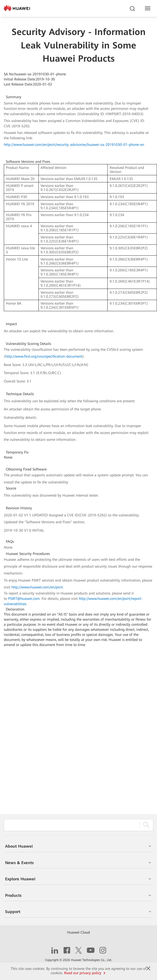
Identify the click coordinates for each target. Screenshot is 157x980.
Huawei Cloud (78, 932)
